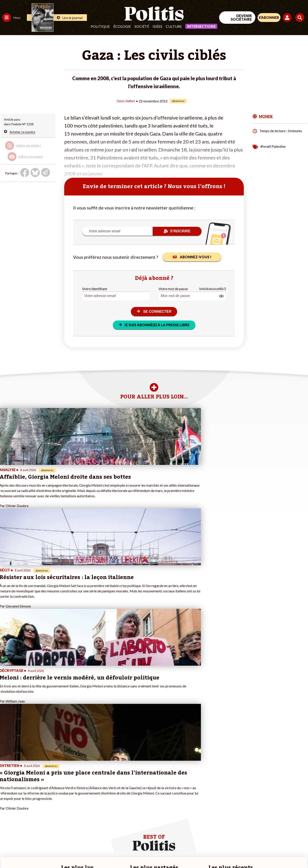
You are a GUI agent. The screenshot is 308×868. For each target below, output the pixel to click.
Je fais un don (47, 782)
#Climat (78, 778)
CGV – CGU (97, 853)
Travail (23, 778)
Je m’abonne (46, 792)
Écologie (122, 26)
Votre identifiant (95, 288)
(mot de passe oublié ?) (213, 288)
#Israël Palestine (273, 146)
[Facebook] (252, 831)
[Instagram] (293, 831)
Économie (25, 782)
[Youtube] (279, 831)
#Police (78, 782)
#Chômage (80, 796)
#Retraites (80, 792)
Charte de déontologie (67, 853)
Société (142, 26)
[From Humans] (257, 842)
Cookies (181, 853)
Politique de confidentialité (131, 853)
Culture (174, 26)
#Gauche (79, 787)
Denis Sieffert (126, 101)
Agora (6, 778)
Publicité (163, 853)
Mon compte (46, 810)
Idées (157, 26)
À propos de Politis (51, 806)
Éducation (26, 787)
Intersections (201, 26)
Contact (8, 853)
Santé (23, 792)
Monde (7, 806)
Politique (100, 26)
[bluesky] (265, 831)
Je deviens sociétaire (52, 787)
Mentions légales (32, 853)
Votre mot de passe (173, 288)
